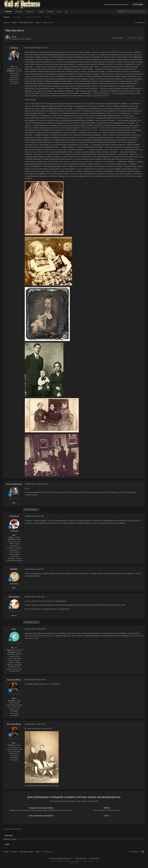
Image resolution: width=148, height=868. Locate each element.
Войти (107, 816)
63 (14, 535)
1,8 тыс (14, 67)
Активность (30, 11)
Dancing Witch (14, 680)
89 (14, 503)
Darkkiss (14, 48)
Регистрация (138, 4)
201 (14, 698)
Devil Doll (14, 516)
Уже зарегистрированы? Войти (117, 4)
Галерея (50, 11)
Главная (8, 12)
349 (14, 616)
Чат (66, 11)
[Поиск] (123, 11)
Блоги (59, 11)
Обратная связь (81, 858)
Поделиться (118, 38)
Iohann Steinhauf (14, 484)
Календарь (17, 17)
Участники (19, 11)
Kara (14, 629)
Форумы (7, 17)
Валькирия (14, 597)
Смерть (28, 39)
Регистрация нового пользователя (41, 816)
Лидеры (47, 17)
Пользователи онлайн (33, 17)
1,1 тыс (14, 648)
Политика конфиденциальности (61, 858)
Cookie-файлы (94, 858)
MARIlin (14, 569)
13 (14, 588)
